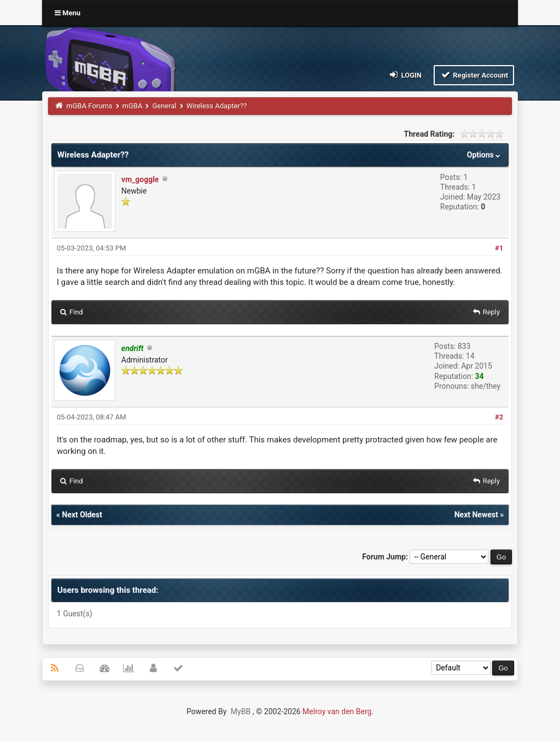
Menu (68, 13)
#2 (499, 417)
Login (405, 75)
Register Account (474, 75)
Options (485, 155)
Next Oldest (82, 515)
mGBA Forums (89, 106)
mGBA (133, 106)
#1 (499, 248)
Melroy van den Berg (337, 711)
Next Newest (476, 515)
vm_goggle (140, 179)
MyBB (241, 711)
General (164, 106)
